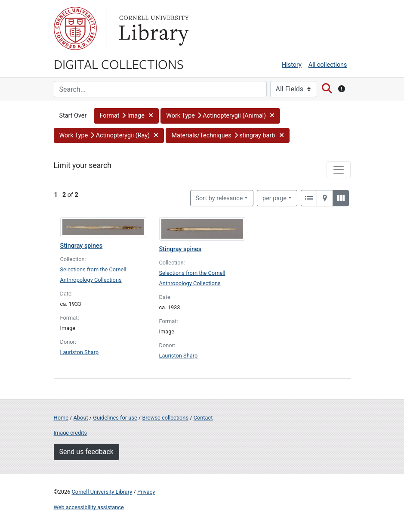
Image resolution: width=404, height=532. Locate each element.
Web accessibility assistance (89, 507)
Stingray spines (82, 246)
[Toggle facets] (339, 170)
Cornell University (75, 28)
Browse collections (165, 418)
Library (153, 28)
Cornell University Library (102, 492)
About (81, 418)
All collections (328, 65)
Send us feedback (86, 452)
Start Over (73, 116)
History (292, 65)
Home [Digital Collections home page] (61, 418)
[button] (126, 116)
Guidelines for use (115, 418)
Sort (219, 198)
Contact (203, 418)
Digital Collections (119, 64)
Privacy (146, 492)
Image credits (71, 433)
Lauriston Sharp (80, 352)
